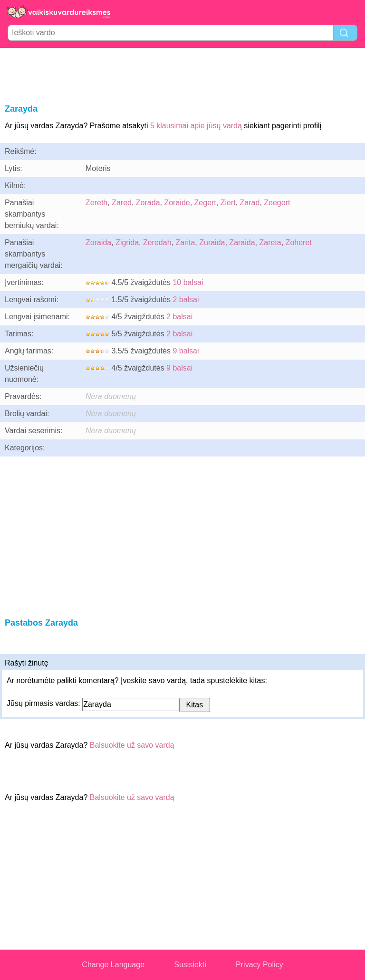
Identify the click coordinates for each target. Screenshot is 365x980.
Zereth (96, 203)
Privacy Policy (259, 965)
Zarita (185, 243)
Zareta (270, 243)
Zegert (205, 203)
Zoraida (98, 243)
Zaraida (242, 243)
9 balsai (186, 351)
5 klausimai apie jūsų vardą (196, 126)
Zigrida (127, 243)
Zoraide (177, 203)
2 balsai (186, 300)
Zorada (148, 203)
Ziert (228, 203)
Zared (122, 203)
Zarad (250, 203)
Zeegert (277, 203)
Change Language (113, 965)
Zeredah (157, 243)
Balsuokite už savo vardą (132, 745)
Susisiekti (190, 965)
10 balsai (188, 282)
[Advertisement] (182, 74)
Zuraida (212, 243)
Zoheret (299, 243)
